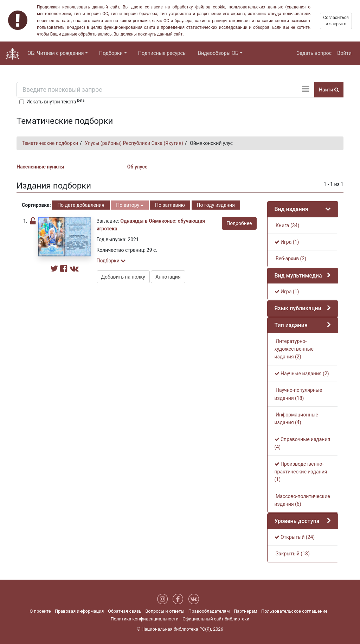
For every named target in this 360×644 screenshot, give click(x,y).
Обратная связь (125, 611)
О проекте (40, 611)
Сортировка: (36, 205)
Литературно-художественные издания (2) (294, 349)
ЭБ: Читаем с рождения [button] (56, 53)
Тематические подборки (50, 143)
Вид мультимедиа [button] (298, 276)
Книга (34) (287, 225)
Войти (344, 53)
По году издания (216, 205)
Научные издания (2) (302, 374)
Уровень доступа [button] (297, 521)
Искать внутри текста (55, 101)
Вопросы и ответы (165, 611)
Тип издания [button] (291, 325)
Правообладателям (209, 611)
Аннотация (168, 277)
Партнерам (246, 611)
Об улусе (137, 167)
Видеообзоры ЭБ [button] (218, 53)
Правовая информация (79, 611)
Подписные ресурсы (162, 53)
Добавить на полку (123, 277)
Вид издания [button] (291, 209)
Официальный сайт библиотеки (216, 619)
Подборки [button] (111, 53)
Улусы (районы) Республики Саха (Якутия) (134, 143)
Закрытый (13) (292, 554)
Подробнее (239, 223)
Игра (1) (287, 242)
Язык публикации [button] (298, 308)
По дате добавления (81, 205)
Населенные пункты (40, 167)
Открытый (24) (295, 537)
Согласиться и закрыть (336, 21)
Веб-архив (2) (291, 259)
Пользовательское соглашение (294, 611)
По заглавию (170, 205)
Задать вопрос (314, 53)
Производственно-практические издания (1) (301, 472)
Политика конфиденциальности (145, 619)
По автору (130, 205)
